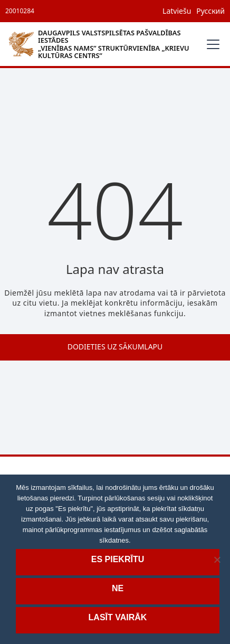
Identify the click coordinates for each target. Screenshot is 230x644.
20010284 (20, 11)
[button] (211, 44)
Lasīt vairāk (118, 617)
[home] (103, 44)
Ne (118, 588)
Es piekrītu (118, 559)
